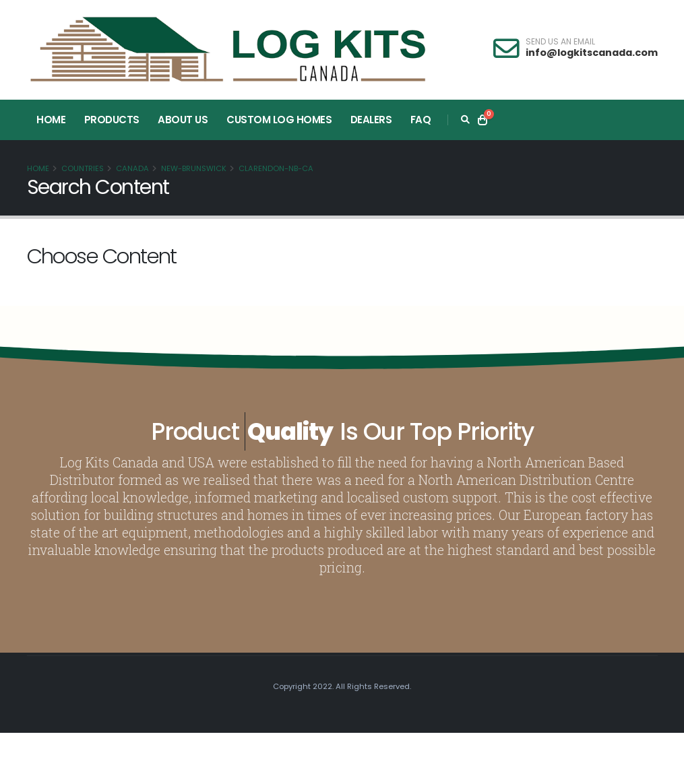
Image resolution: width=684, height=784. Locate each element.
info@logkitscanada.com (592, 53)
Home (51, 120)
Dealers (371, 120)
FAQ (421, 120)
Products (112, 120)
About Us (183, 120)
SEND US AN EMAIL (560, 42)
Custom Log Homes (279, 120)
